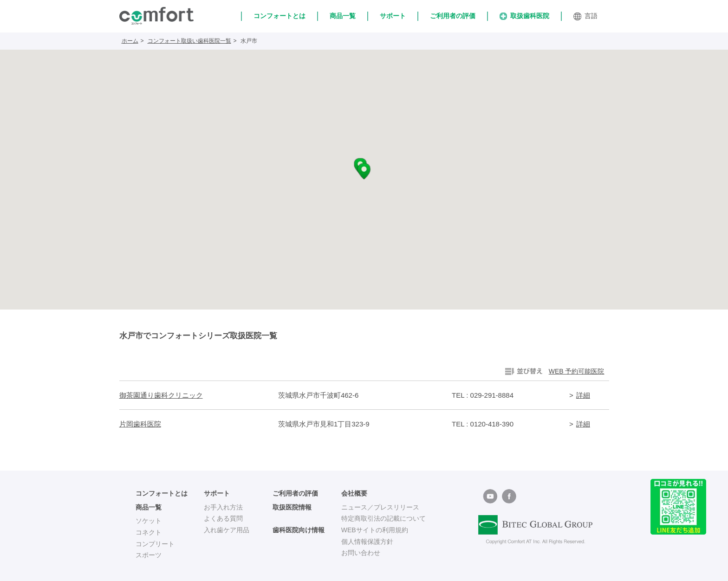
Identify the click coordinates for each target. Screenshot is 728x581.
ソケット (149, 521)
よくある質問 (223, 518)
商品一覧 (343, 16)
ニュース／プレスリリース (380, 507)
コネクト (149, 532)
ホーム (130, 41)
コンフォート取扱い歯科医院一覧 (189, 41)
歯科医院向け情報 (299, 530)
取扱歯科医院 (524, 16)
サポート (393, 16)
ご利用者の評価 (453, 16)
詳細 (583, 395)
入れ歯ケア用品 (227, 530)
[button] (364, 171)
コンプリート (155, 544)
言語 (585, 16)
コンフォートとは (279, 16)
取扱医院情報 (292, 507)
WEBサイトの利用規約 (375, 530)
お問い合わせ (361, 553)
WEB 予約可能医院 (577, 371)
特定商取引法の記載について (383, 518)
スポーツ (149, 555)
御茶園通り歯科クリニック (161, 395)
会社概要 (354, 493)
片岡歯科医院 (140, 424)
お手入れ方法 (223, 507)
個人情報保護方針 (367, 542)
